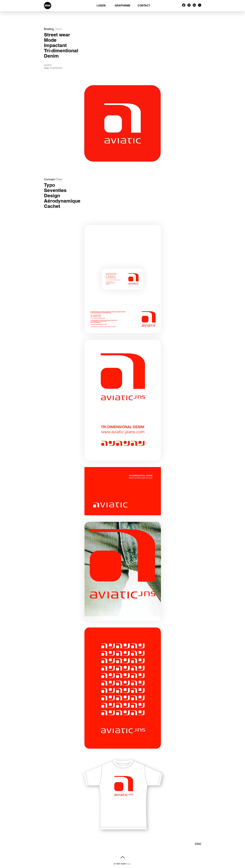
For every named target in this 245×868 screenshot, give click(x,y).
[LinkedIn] (194, 5)
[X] (200, 5)
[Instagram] (189, 5)
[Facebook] (184, 5)
